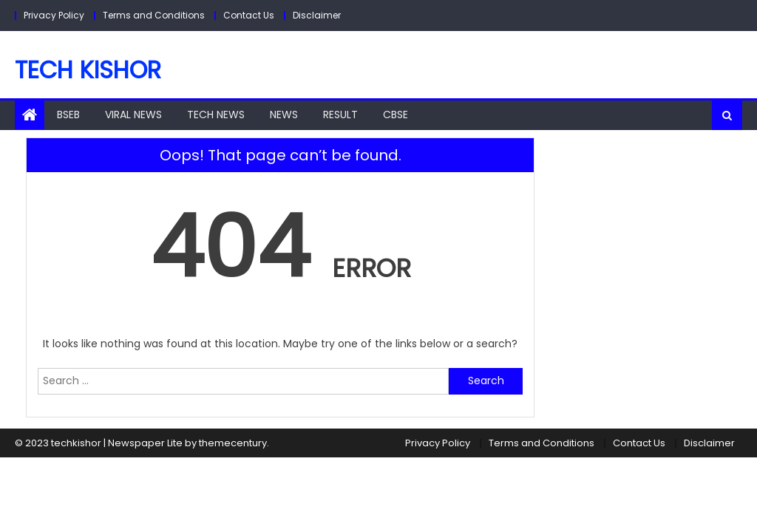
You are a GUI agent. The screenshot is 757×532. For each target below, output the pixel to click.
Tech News (216, 115)
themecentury (233, 443)
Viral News (133, 115)
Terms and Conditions (154, 15)
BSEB (68, 115)
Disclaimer (317, 15)
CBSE (396, 115)
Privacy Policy (54, 15)
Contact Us (249, 15)
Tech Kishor (88, 70)
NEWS (284, 115)
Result (340, 115)
